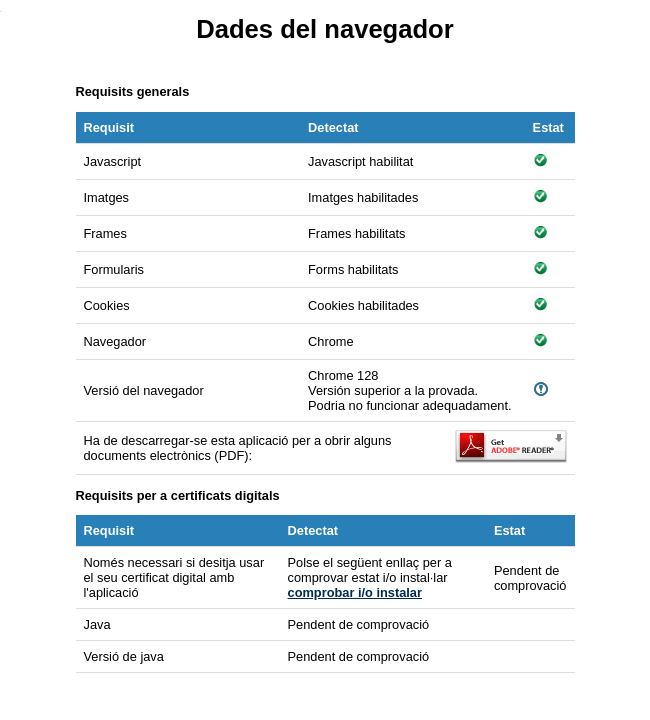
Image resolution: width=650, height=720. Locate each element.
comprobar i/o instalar (355, 592)
